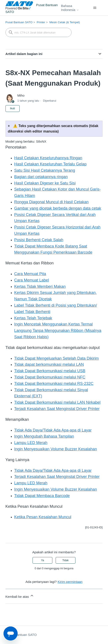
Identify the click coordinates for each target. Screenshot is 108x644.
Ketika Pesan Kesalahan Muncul (43, 517)
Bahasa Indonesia (70, 8)
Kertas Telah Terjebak (33, 318)
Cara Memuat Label (32, 280)
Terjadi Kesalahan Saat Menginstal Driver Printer (57, 409)
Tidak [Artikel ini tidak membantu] (65, 560)
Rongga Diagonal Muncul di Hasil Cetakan (51, 202)
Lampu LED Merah (31, 443)
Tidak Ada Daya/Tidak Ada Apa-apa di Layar (53, 430)
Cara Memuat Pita (30, 274)
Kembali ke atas (20, 596)
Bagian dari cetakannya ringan (41, 177)
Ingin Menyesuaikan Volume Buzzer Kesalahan (56, 449)
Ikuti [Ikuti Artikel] (13, 108)
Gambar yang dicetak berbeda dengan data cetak (58, 208)
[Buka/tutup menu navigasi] (95, 8)
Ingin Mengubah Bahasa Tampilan (44, 436)
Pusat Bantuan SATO (19, 22)
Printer (41, 22)
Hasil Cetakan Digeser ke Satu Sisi (45, 183)
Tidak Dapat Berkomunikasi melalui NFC (50, 377)
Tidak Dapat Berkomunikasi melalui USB (50, 371)
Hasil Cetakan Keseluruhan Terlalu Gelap (50, 164)
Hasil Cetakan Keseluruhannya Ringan (48, 158)
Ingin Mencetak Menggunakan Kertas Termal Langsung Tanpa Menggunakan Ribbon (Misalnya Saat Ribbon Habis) (58, 331)
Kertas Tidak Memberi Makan (40, 287)
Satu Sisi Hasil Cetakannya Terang (45, 170)
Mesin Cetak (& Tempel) (64, 22)
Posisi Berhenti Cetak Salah (39, 240)
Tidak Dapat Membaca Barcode (42, 496)
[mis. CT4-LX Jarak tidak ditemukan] (38, 32)
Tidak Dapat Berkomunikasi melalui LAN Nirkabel (58, 402)
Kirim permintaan (70, 582)
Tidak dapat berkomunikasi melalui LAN (49, 364)
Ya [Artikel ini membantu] (43, 560)
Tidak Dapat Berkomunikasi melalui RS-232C (54, 384)
